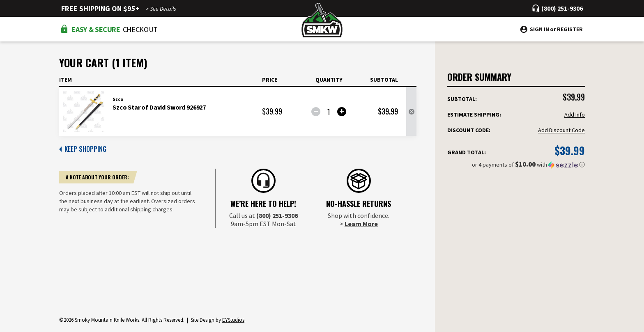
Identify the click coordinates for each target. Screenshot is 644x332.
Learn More (361, 224)
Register (570, 29)
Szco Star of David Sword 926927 (159, 107)
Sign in (539, 29)
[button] (516, 165)
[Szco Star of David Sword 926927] (329, 112)
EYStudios (233, 320)
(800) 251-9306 (277, 215)
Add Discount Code (561, 130)
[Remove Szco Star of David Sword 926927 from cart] (412, 112)
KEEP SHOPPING (83, 149)
